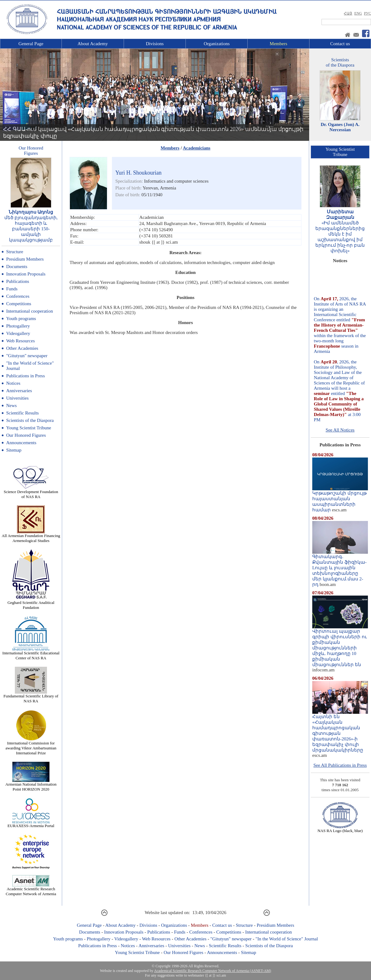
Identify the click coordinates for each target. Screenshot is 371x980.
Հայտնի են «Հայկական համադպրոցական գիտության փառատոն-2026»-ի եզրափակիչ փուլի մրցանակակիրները (340, 731)
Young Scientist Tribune (29, 428)
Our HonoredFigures (31, 151)
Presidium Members (25, 259)
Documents (17, 267)
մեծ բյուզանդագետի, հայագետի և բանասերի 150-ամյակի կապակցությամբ (31, 229)
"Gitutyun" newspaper (27, 356)
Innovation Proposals (26, 274)
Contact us (340, 44)
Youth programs (21, 319)
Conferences (18, 296)
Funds (12, 289)
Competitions (19, 304)
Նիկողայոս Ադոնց (31, 212)
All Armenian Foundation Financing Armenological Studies (31, 536)
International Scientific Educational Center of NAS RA (31, 654)
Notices (13, 383)
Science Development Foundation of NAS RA (31, 492)
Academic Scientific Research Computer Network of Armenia (31, 889)
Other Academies (22, 348)
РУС (367, 13)
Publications (18, 281)
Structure (15, 252)
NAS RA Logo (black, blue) (340, 829)
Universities (17, 398)
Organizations (217, 44)
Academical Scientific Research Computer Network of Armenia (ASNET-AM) (212, 971)
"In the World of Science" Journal (287, 939)
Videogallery (18, 333)
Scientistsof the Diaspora (340, 62)
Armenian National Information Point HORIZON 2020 (31, 785)
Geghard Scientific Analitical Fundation (31, 603)
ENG (358, 13)
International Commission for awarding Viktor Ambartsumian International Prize (31, 746)
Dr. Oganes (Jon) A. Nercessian (340, 127)
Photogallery (18, 326)
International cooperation (30, 311)
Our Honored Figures (26, 435)
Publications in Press (26, 376)
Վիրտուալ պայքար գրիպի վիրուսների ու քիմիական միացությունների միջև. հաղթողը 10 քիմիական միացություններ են (340, 646)
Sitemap (14, 450)
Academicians (196, 148)
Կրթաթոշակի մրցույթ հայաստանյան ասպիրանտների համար (340, 499)
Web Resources (21, 341)
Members (278, 44)
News (11, 405)
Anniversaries (19, 391)
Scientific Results (22, 413)
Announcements (21, 443)
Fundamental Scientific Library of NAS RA (31, 697)
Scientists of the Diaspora (30, 420)
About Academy (93, 44)
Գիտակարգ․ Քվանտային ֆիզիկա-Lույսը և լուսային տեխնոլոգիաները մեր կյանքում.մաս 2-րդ (340, 568)
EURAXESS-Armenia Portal (31, 824)
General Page (31, 44)
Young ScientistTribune (340, 152)
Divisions (155, 44)
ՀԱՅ (348, 13)
